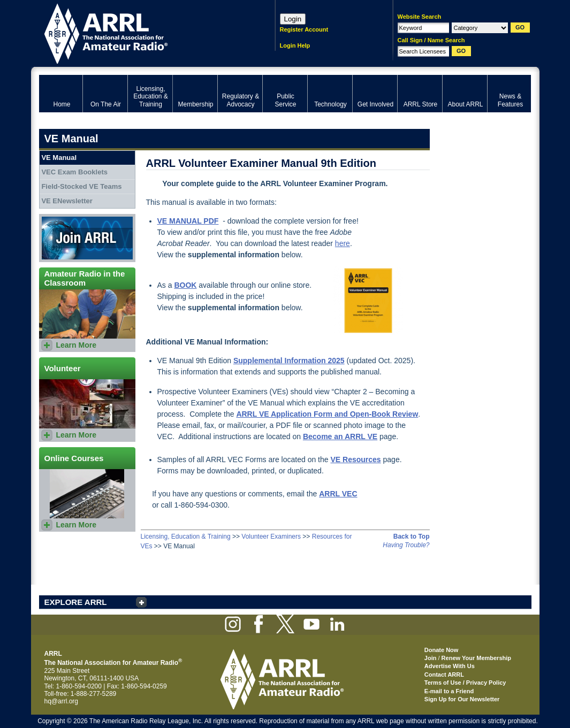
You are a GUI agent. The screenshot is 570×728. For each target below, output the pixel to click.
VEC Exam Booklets (74, 172)
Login (293, 19)
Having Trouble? (406, 545)
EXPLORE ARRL (76, 602)
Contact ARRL (444, 675)
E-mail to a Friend (449, 691)
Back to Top (412, 537)
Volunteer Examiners (271, 537)
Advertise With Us (450, 666)
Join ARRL (87, 238)
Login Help (295, 45)
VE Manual (59, 158)
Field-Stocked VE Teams (81, 186)
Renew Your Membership (476, 658)
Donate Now (442, 650)
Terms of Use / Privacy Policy (465, 683)
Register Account (304, 29)
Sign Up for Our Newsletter (462, 699)
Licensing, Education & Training (186, 537)
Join (431, 658)
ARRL (143, 32)
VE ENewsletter (67, 201)
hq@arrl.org (62, 701)
